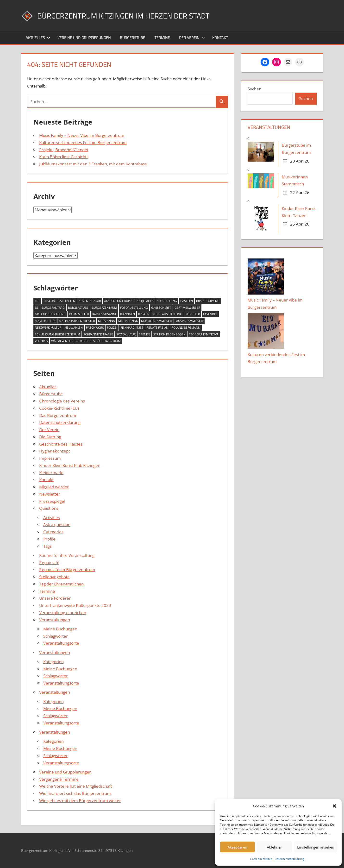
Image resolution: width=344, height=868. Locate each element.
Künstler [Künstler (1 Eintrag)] (193, 314)
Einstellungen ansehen (316, 847)
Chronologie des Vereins (62, 401)
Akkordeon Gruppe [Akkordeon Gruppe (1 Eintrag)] (119, 301)
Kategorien (53, 662)
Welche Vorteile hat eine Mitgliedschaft (76, 786)
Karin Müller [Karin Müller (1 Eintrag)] (79, 314)
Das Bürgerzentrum (58, 415)
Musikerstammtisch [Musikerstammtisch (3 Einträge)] (157, 321)
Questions (49, 508)
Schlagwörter (56, 636)
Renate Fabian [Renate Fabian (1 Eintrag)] (157, 328)
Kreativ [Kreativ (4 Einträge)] (144, 314)
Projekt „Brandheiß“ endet (64, 150)
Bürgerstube (133, 38)
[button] (334, 806)
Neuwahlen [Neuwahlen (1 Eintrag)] (74, 328)
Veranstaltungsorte (61, 643)
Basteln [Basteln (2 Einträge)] (187, 301)
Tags (47, 546)
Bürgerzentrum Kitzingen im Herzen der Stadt (137, 15)
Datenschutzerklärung (289, 859)
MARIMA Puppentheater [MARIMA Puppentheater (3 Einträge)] (77, 321)
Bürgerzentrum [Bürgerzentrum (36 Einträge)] (104, 308)
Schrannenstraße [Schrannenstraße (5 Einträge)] (98, 334)
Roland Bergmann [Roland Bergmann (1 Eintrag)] (186, 328)
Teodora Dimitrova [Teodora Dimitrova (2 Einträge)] (204, 334)
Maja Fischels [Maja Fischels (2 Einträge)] (45, 321)
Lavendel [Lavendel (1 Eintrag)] (210, 314)
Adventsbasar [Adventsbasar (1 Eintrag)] (90, 301)
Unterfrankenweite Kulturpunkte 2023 (75, 605)
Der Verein (192, 38)
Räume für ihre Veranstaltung (67, 555)
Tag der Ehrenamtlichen (61, 584)
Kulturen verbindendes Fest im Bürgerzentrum (83, 142)
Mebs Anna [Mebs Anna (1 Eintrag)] (106, 321)
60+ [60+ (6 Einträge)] (37, 301)
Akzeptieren (237, 847)
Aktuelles (38, 38)
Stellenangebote (54, 577)
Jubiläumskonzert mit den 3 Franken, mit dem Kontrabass (93, 164)
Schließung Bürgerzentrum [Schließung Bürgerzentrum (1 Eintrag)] (57, 334)
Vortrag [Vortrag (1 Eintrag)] (41, 341)
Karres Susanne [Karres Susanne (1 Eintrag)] (105, 314)
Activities (52, 518)
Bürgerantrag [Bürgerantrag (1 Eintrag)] (53, 308)
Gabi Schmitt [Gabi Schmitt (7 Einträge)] (161, 308)
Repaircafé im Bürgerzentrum (67, 569)
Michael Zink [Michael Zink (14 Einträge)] (128, 321)
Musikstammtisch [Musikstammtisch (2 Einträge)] (189, 321)
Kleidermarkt (51, 473)
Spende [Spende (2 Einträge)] (144, 334)
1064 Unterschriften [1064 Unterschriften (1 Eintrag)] (59, 301)
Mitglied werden (54, 487)
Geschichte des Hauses (61, 444)
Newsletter (50, 494)
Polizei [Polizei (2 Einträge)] (112, 328)
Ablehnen (275, 847)
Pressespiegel (52, 501)
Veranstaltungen (55, 620)
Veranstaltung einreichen (63, 613)
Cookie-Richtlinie (261, 859)
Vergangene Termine (59, 779)
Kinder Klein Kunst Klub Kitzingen (70, 465)
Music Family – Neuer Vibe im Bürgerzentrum (82, 135)
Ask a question (57, 525)
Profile (49, 539)
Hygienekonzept (55, 451)
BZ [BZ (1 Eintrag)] (37, 308)
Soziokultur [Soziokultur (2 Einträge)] (126, 334)
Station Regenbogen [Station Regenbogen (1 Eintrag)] (169, 334)
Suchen (254, 89)
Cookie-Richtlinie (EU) (59, 408)
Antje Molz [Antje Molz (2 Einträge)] (145, 301)
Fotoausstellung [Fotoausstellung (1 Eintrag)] (134, 308)
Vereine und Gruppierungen (84, 38)
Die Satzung (50, 437)
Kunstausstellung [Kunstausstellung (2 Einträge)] (167, 314)
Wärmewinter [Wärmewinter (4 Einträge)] (62, 341)
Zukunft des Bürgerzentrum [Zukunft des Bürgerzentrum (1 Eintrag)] (98, 341)
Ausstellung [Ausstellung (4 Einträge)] (167, 301)
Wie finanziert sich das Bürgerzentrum (75, 793)
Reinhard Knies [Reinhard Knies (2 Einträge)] (132, 328)
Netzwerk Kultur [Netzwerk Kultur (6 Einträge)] (48, 328)
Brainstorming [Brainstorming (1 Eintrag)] (208, 301)
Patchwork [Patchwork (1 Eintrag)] (95, 328)
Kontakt (220, 38)
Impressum (50, 458)
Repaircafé (49, 563)
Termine (162, 38)
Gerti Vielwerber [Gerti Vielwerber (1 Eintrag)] (187, 308)
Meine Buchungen (60, 629)
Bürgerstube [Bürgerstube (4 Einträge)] (78, 308)
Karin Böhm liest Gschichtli (64, 157)
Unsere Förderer (55, 598)
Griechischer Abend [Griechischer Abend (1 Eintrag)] (50, 314)
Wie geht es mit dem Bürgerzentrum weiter (80, 801)
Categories (53, 532)
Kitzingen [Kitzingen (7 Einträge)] (128, 314)
